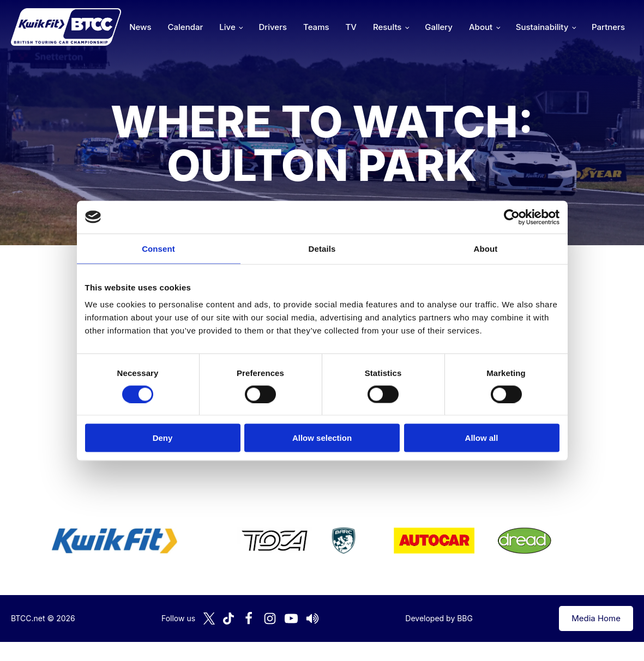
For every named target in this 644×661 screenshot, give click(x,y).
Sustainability (542, 27)
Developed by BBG (439, 618)
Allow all (482, 438)
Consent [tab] (158, 248)
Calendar (186, 27)
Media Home (596, 618)
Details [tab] (322, 248)
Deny (163, 438)
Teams (316, 27)
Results (387, 27)
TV (351, 27)
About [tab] (486, 248)
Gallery (439, 27)
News (140, 27)
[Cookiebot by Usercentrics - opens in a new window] (512, 217)
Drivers (273, 27)
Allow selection (322, 438)
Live (227, 27)
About (481, 27)
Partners (608, 27)
